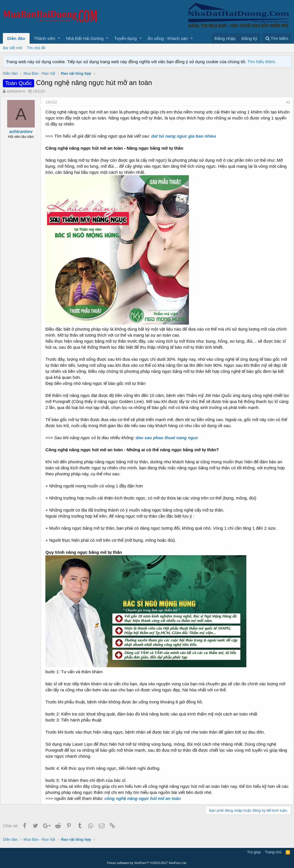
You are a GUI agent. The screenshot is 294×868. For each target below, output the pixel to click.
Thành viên (45, 38)
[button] (59, 38)
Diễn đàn (16, 38)
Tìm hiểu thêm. (262, 62)
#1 (286, 102)
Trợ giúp (254, 852)
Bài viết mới (12, 48)
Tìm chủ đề (36, 48)
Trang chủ (273, 852)
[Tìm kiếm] (277, 38)
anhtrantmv (16, 91)
